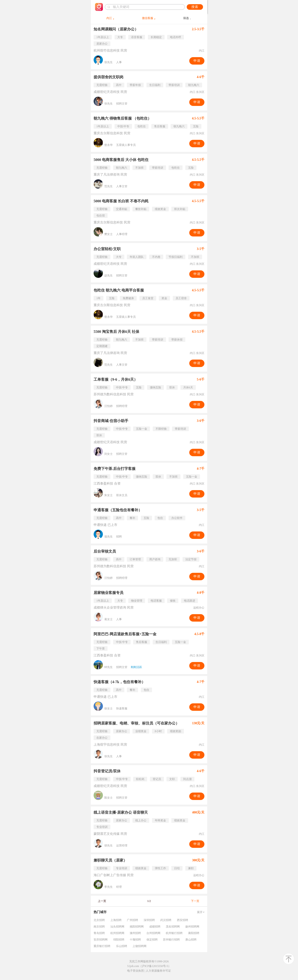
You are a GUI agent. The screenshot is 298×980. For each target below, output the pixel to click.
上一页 (102, 901)
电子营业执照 (135, 971)
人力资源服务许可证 (158, 971)
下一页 (195, 901)
